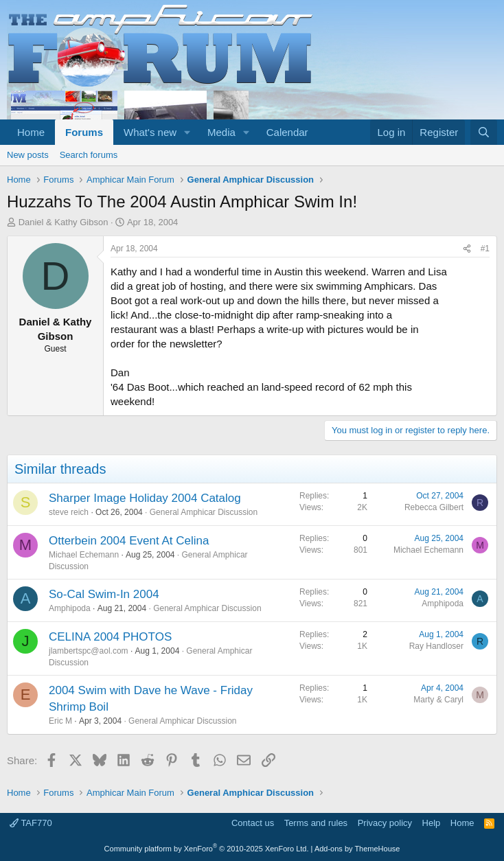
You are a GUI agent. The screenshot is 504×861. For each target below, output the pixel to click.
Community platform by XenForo (207, 849)
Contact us (253, 823)
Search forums (89, 155)
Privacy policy (385, 823)
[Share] (467, 249)
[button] (187, 132)
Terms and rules (316, 823)
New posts (28, 155)
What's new (150, 132)
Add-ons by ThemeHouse (357, 849)
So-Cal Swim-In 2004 (104, 594)
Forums (84, 132)
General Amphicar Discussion (204, 512)
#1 (485, 249)
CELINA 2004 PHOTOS (110, 637)
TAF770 (31, 823)
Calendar (287, 132)
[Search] (484, 132)
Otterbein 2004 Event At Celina (129, 541)
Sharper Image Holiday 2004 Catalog (145, 498)
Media (221, 132)
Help (432, 823)
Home (31, 132)
